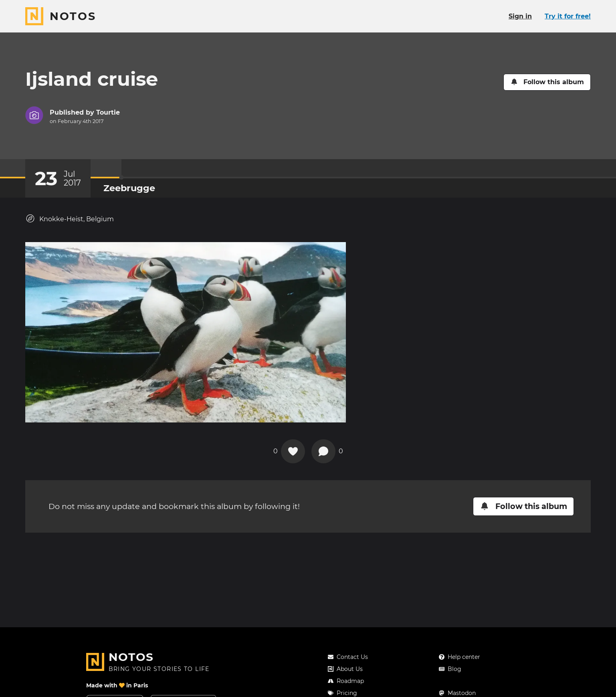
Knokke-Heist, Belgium (70, 219)
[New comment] (323, 451)
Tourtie (108, 112)
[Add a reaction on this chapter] (293, 451)
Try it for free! (568, 16)
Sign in (520, 16)
